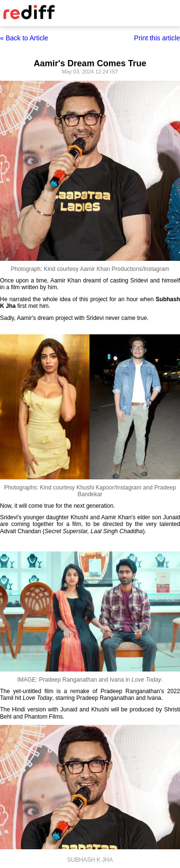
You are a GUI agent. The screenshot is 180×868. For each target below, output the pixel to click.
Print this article (157, 38)
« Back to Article (24, 38)
